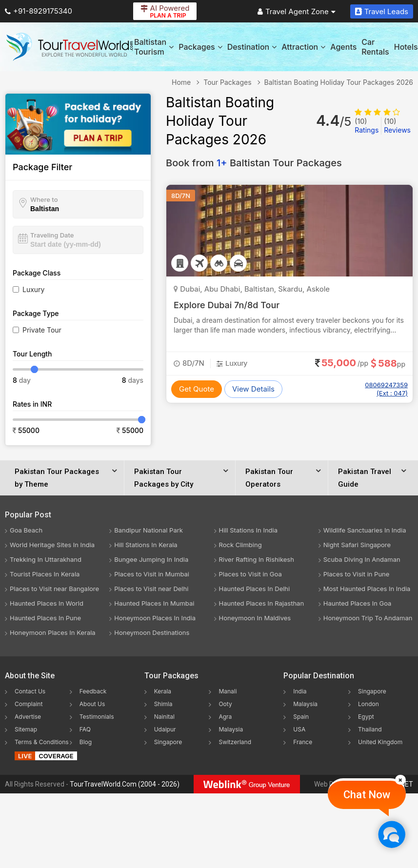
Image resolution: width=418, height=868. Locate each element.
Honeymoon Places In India (155, 618)
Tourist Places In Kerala (45, 574)
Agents (343, 47)
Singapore (168, 742)
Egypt (366, 717)
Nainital (164, 717)
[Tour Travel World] (70, 47)
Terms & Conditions (42, 742)
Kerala (163, 691)
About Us (92, 704)
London (368, 704)
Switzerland (235, 742)
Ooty (225, 704)
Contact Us (30, 691)
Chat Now (367, 795)
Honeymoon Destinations (152, 632)
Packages (200, 47)
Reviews (397, 126)
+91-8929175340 (39, 11)
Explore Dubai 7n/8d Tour (227, 305)
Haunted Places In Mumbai (154, 603)
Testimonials (97, 717)
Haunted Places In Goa (358, 603)
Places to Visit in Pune (357, 574)
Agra (225, 717)
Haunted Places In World (47, 603)
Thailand (370, 729)
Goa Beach (26, 530)
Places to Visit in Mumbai (152, 574)
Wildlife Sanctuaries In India (365, 530)
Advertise (28, 717)
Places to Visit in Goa (250, 574)
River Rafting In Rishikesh (257, 559)
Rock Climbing (240, 545)
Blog (86, 742)
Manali (228, 691)
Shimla (163, 704)
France (303, 742)
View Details (253, 389)
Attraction (303, 47)
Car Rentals (375, 47)
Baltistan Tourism (154, 47)
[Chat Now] (391, 834)
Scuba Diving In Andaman (362, 559)
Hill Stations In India (249, 530)
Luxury (33, 289)
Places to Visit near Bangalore (54, 589)
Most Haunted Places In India (367, 589)
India (300, 691)
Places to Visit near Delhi (151, 589)
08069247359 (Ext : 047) (386, 389)
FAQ (85, 729)
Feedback (93, 691)
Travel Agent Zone (297, 11)
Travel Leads (382, 11)
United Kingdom (380, 742)
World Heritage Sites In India (52, 545)
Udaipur (165, 729)
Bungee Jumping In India (151, 559)
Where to (44, 199)
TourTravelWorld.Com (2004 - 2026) (125, 784)
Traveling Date (52, 235)
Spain (301, 717)
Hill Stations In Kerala (146, 545)
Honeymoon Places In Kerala (53, 632)
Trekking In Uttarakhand (46, 559)
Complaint (29, 704)
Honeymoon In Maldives (255, 618)
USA (299, 729)
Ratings (367, 126)
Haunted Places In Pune (45, 618)
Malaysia (231, 729)
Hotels (406, 47)
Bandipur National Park (149, 530)
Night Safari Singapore (357, 545)
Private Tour (42, 330)
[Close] (400, 780)
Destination (252, 47)
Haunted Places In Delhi (255, 589)
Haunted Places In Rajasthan (262, 603)
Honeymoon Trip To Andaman (368, 618)
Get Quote (197, 389)
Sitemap (26, 729)
